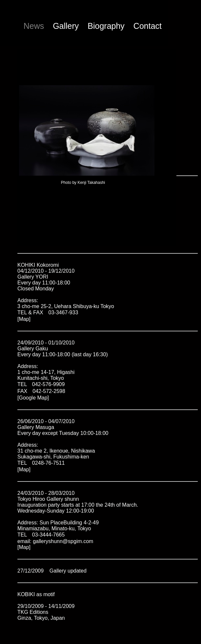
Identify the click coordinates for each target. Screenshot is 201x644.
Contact (148, 26)
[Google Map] (33, 398)
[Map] (24, 319)
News (34, 26)
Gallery (66, 26)
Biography (106, 26)
